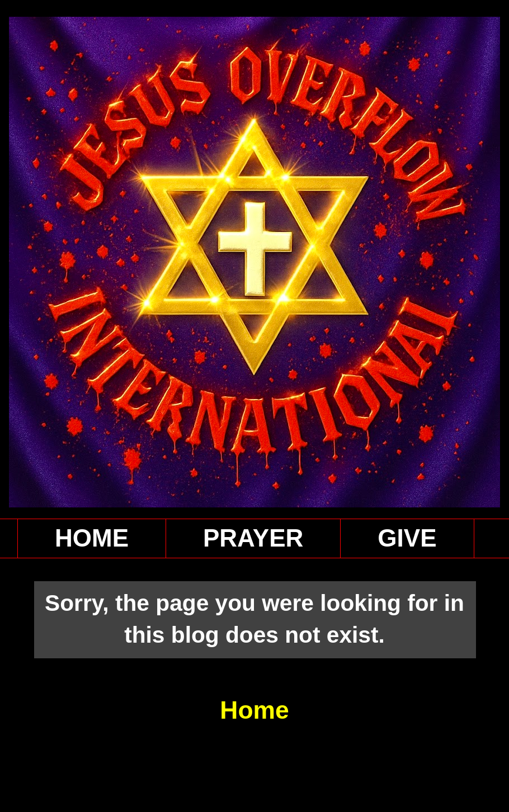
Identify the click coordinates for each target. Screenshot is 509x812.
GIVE (407, 538)
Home (254, 710)
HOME (92, 538)
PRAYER (253, 538)
